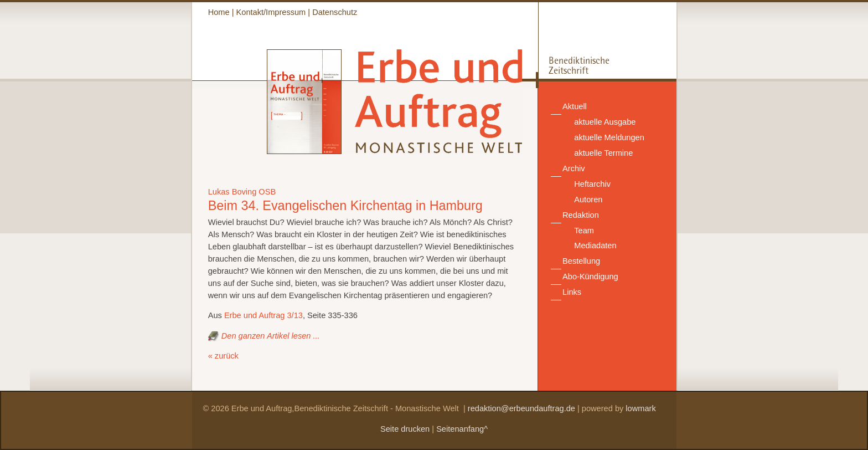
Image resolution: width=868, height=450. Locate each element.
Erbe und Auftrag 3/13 (263, 315)
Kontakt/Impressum (271, 12)
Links (572, 292)
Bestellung (581, 261)
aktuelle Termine (603, 153)
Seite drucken (405, 429)
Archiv (574, 168)
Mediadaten (595, 246)
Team (584, 231)
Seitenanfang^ (462, 429)
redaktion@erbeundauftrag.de (521, 408)
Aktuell (575, 106)
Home (219, 12)
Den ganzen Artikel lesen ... (271, 336)
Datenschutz (335, 12)
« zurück (223, 356)
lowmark (640, 408)
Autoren (588, 200)
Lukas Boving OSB (242, 192)
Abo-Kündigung (590, 277)
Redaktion (581, 215)
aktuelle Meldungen (609, 137)
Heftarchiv (592, 184)
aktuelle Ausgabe (605, 122)
